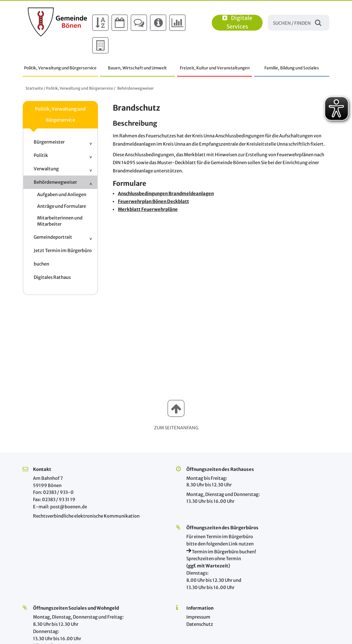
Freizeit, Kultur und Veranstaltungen (215, 68)
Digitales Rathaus (52, 277)
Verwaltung (46, 169)
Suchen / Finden (318, 22)
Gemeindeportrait (53, 237)
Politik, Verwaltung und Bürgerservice (60, 68)
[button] (176, 408)
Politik (41, 155)
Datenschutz (200, 624)
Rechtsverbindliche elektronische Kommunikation (86, 516)
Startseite (34, 88)
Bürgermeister (49, 142)
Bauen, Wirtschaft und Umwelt (137, 68)
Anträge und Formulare (62, 206)
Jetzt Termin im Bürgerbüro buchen (63, 257)
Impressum (198, 617)
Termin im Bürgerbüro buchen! (221, 552)
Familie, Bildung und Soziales (292, 68)
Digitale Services (237, 22)
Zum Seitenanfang (176, 428)
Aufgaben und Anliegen (62, 195)
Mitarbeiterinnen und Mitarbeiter (60, 221)
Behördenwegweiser (135, 88)
